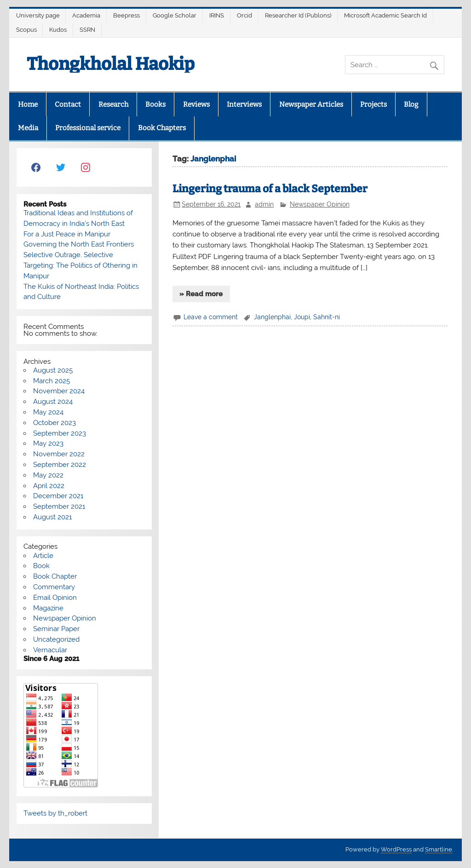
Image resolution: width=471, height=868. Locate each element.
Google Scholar (175, 15)
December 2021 (58, 496)
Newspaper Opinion (320, 204)
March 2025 (52, 381)
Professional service (88, 128)
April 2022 (49, 486)
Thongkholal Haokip (111, 64)
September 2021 (59, 506)
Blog (411, 104)
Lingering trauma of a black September (270, 189)
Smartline (439, 849)
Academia (86, 15)
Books (155, 104)
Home (28, 104)
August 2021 (52, 517)
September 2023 (60, 433)
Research (113, 104)
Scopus (26, 30)
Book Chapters (162, 128)
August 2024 (53, 402)
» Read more (201, 294)
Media (28, 128)
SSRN (87, 30)
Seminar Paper (56, 629)
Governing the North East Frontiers (79, 244)
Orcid (244, 15)
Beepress (126, 15)
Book (41, 566)
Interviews (244, 104)
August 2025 (53, 370)
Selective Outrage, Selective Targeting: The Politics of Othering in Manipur (80, 265)
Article (43, 556)
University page (38, 15)
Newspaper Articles (311, 104)
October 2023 (55, 423)
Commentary (54, 587)
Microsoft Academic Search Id (385, 15)
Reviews (196, 104)
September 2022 (60, 465)
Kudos (58, 30)
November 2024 (59, 391)
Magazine (48, 608)
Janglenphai (272, 317)
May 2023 (48, 443)
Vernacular (50, 650)
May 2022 (48, 475)
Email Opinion (55, 598)
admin (264, 204)
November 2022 (59, 454)
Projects (373, 104)
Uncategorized (56, 639)
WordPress (396, 849)
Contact (68, 104)
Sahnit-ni (327, 317)
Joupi (302, 317)
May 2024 (48, 412)
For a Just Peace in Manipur (67, 234)
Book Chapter (55, 576)
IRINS (217, 15)
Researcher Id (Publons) (298, 15)
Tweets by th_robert (55, 813)
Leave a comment (211, 317)
